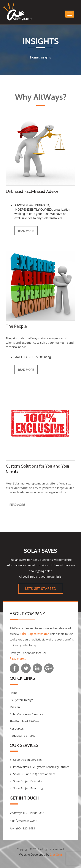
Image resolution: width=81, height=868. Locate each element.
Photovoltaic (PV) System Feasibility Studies (41, 767)
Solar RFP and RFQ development (34, 774)
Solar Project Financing (28, 788)
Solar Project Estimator (34, 634)
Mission (15, 707)
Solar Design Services (27, 760)
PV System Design (21, 700)
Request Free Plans (22, 736)
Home (34, 57)
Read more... (18, 658)
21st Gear (56, 855)
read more (26, 231)
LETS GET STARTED (41, 589)
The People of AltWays (25, 721)
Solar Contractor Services (26, 714)
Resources (17, 728)
